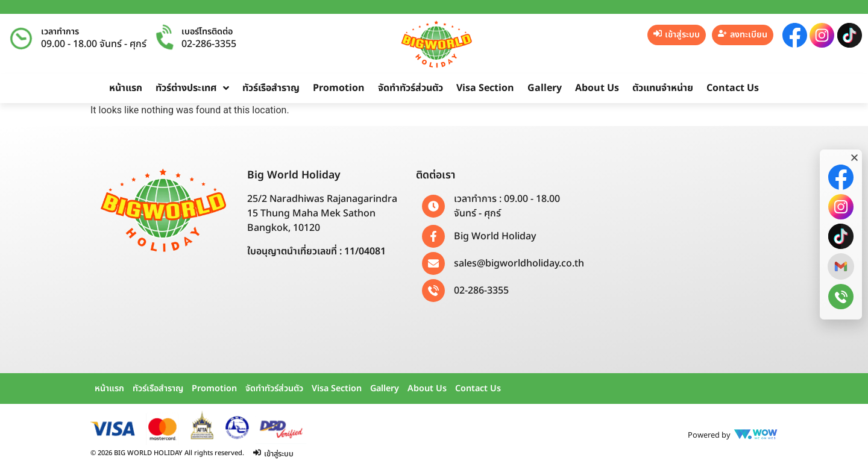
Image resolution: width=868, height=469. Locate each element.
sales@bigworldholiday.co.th (519, 263)
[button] (854, 158)
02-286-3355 (209, 44)
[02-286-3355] (433, 291)
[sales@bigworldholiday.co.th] (433, 263)
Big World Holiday (495, 236)
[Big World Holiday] (433, 236)
